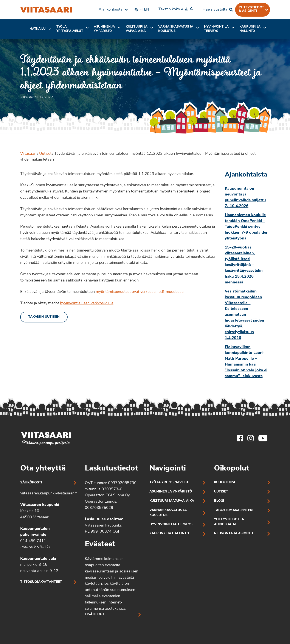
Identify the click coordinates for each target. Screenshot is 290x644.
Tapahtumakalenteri (234, 510)
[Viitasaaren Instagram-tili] (251, 438)
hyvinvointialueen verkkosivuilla (87, 303)
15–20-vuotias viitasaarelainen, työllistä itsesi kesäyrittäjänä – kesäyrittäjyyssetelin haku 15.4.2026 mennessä (244, 265)
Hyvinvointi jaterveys (216, 29)
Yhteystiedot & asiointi (251, 9)
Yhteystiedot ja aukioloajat (229, 522)
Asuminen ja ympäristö (104, 29)
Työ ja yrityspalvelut (70, 29)
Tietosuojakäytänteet (41, 582)
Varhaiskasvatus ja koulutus (176, 29)
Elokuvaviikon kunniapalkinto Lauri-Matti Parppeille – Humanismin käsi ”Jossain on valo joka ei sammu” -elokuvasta (246, 362)
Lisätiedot (95, 614)
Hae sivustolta (215, 10)
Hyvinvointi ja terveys (171, 524)
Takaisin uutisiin (44, 317)
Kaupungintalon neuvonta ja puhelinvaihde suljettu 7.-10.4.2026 (245, 197)
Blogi (219, 501)
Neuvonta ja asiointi (234, 534)
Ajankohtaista (111, 10)
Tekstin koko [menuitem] (176, 9)
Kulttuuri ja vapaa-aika (137, 29)
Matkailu (38, 29)
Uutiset (45, 154)
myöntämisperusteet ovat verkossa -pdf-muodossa (140, 292)
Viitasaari (28, 154)
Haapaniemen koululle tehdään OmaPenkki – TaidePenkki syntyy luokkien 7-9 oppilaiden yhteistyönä (247, 227)
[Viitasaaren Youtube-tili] (263, 438)
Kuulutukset (226, 482)
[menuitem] (112, 10)
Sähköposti (31, 483)
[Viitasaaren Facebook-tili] (240, 438)
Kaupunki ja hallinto (250, 29)
